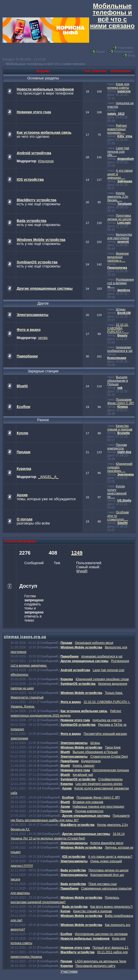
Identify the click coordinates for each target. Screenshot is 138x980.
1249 (77, 553)
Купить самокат (84, 766)
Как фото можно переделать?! (111, 907)
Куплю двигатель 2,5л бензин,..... (118, 197)
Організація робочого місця (94, 643)
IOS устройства (30, 179)
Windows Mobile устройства (41, 240)
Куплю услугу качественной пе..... (117, 492)
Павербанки (27, 356)
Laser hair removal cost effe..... (118, 152)
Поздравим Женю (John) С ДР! (121, 401)
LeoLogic (124, 223)
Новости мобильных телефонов (45, 89)
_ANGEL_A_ (48, 477)
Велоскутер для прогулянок (120, 236)
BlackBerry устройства (36, 200)
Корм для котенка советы (118, 86)
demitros (124, 290)
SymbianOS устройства (37, 262)
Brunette (123, 433)
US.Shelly (124, 500)
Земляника (125, 474)
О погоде (25, 519)
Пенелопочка (117, 268)
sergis (43, 338)
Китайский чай (83, 775)
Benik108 (124, 313)
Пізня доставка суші (103, 884)
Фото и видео (29, 330)
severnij (123, 242)
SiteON (122, 523)
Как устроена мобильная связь (44, 132)
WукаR (82, 571)
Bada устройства (32, 221)
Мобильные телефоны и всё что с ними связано (46, 64)
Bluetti (22, 386)
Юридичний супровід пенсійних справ (102, 679)
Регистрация (121, 51)
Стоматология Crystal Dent (109, 757)
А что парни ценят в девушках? (110, 857)
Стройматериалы (111, 779)
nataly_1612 (116, 114)
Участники (123, 48)
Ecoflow (24, 407)
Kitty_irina (125, 136)
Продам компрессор (117, 447)
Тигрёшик (124, 204)
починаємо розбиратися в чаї (120, 349)
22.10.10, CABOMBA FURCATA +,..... (118, 328)
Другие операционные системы (45, 288)
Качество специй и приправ (120, 428)
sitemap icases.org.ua (25, 637)
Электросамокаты (33, 315)
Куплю (23, 433)
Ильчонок (46, 161)
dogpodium (125, 159)
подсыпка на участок (107, 720)
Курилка (24, 469)
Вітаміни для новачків (88, 802)
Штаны (121, 309)
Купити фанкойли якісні (107, 843)
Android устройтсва (34, 153)
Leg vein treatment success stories (99, 784)
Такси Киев (113, 747)
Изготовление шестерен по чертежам (101, 934)
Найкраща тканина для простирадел (98, 807)
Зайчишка (125, 181)
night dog (124, 452)
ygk (120, 388)
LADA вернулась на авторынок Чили (101, 961)
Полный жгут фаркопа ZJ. (111, 948)
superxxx (124, 91)
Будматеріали (91, 761)
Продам (24, 452)
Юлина (122, 407)
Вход (129, 55)
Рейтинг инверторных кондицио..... (117, 129)
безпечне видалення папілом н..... (118, 257)
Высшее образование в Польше (118, 381)
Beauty (122, 335)
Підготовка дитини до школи (119, 217)
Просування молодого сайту (95, 966)
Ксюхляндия (117, 358)
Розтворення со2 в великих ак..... (121, 283)
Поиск (98, 52)
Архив (22, 495)
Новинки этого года (34, 112)
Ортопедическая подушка (111, 770)
